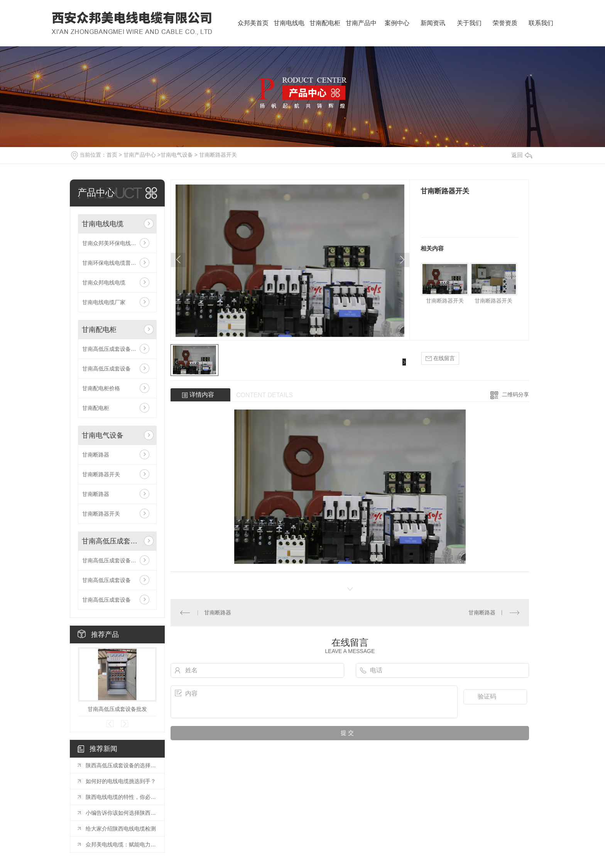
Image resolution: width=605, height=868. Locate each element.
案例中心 (397, 23)
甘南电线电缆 (289, 33)
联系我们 (541, 23)
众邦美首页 (253, 23)
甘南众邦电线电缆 (104, 283)
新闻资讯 (433, 23)
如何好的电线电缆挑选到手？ (121, 781)
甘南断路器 (96, 455)
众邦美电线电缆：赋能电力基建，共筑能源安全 (121, 844)
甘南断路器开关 (218, 155)
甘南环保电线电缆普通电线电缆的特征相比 (117, 263)
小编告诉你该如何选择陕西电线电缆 (121, 813)
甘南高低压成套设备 (106, 369)
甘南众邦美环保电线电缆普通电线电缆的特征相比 (117, 243)
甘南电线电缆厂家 (104, 302)
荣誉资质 (505, 23)
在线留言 (440, 358)
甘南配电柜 (325, 23)
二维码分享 (515, 394)
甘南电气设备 (177, 155)
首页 (112, 155)
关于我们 (469, 23)
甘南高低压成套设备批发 (112, 349)
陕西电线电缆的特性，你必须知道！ (121, 797)
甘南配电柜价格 (101, 388)
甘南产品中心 (361, 33)
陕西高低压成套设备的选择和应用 (121, 765)
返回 (522, 155)
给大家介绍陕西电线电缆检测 (121, 829)
